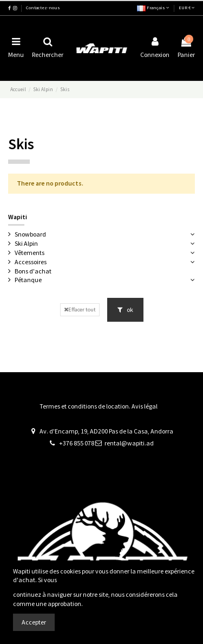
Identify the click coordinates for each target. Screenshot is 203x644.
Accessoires (31, 262)
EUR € (187, 8)
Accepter (34, 622)
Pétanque (28, 280)
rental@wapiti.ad (129, 443)
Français (153, 8)
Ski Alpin (26, 243)
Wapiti (18, 217)
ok (125, 310)
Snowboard (30, 234)
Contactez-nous (43, 8)
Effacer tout (80, 310)
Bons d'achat (33, 271)
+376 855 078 (77, 443)
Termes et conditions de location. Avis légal (99, 406)
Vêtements (30, 253)
